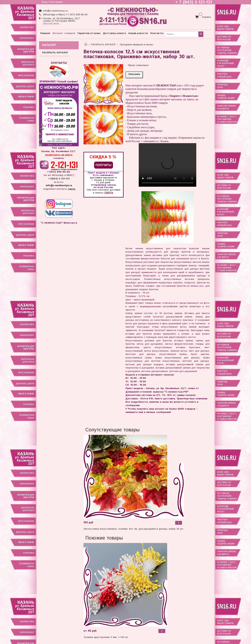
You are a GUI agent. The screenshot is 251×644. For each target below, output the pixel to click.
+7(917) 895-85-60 (59, 172)
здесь (109, 193)
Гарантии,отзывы (89, 33)
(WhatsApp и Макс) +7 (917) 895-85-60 (65, 15)
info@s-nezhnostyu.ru (55, 11)
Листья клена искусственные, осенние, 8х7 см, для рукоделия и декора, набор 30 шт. (134, 529)
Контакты (157, 33)
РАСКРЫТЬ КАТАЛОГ (104, 45)
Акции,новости (138, 33)
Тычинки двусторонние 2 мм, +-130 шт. (106, 637)
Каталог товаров (64, 33)
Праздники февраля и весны (136, 45)
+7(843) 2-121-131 (59, 179)
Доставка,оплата (115, 33)
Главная (45, 33)
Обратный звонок (51, 24)
